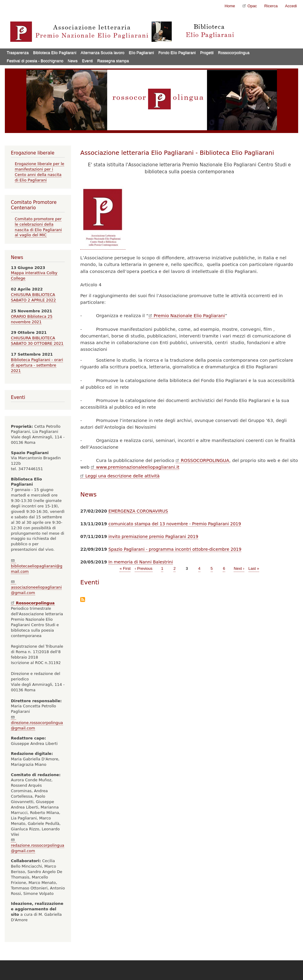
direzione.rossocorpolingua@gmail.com (37, 723)
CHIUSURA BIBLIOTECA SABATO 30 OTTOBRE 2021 (37, 341)
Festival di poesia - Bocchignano (35, 61)
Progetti (207, 53)
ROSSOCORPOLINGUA (202, 460)
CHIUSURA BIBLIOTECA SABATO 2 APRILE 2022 (33, 297)
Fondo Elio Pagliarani (177, 53)
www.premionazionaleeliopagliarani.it (135, 467)
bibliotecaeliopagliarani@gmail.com (37, 566)
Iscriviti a (83, 600)
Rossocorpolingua (234, 53)
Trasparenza (18, 53)
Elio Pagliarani (141, 53)
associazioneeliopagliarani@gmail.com (36, 587)
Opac (250, 6)
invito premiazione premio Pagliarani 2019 (153, 537)
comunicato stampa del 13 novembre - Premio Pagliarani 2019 (175, 524)
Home (230, 6)
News (73, 61)
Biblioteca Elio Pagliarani (55, 53)
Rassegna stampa (113, 61)
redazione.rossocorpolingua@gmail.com (38, 845)
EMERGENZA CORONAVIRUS (138, 511)
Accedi (291, 6)
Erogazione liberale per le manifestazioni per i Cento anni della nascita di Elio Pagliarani (40, 172)
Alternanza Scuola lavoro (103, 53)
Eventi (87, 61)
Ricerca (271, 6)
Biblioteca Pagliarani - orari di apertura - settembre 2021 (37, 365)
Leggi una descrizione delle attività (120, 476)
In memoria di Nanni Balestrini (141, 562)
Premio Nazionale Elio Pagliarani (186, 316)
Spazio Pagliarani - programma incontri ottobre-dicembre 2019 (175, 549)
